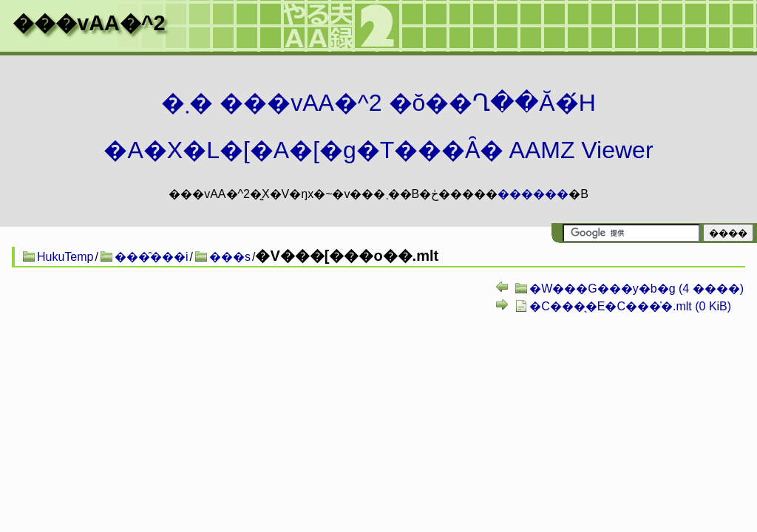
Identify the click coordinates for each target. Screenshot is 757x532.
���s (230, 257)
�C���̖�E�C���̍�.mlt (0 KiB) (630, 306)
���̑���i (152, 257)
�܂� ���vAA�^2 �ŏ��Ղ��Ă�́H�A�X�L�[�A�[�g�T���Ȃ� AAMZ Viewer (378, 126)
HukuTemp (65, 257)
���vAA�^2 (89, 23)
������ (533, 194)
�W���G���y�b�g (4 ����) (637, 289)
